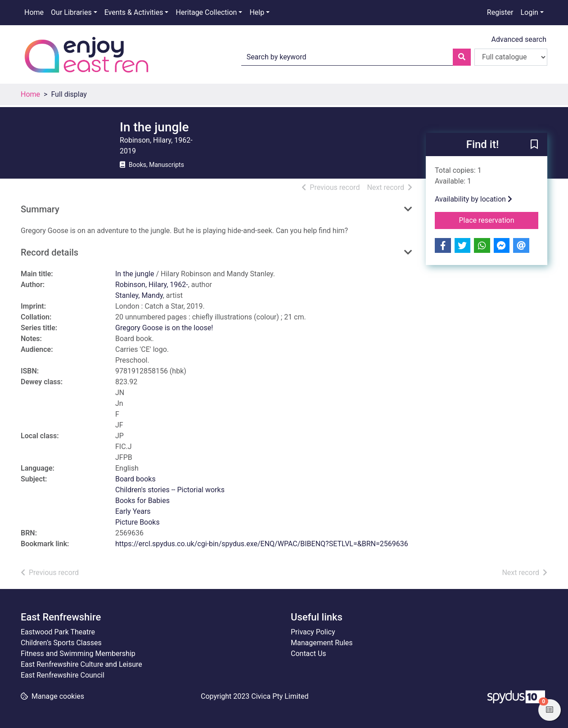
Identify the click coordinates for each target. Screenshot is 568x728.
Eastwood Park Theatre (58, 632)
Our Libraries (71, 12)
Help (257, 12)
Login (529, 12)
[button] (534, 145)
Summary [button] (40, 209)
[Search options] (511, 57)
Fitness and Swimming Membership (78, 654)
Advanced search (519, 39)
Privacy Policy (313, 632)
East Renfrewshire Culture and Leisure (81, 664)
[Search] (462, 57)
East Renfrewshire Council (63, 675)
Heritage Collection (206, 12)
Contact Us (309, 654)
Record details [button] (50, 252)
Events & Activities (134, 12)
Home (34, 12)
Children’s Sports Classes (61, 643)
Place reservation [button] (499, 220)
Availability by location (473, 199)
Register (500, 12)
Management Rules (322, 643)
